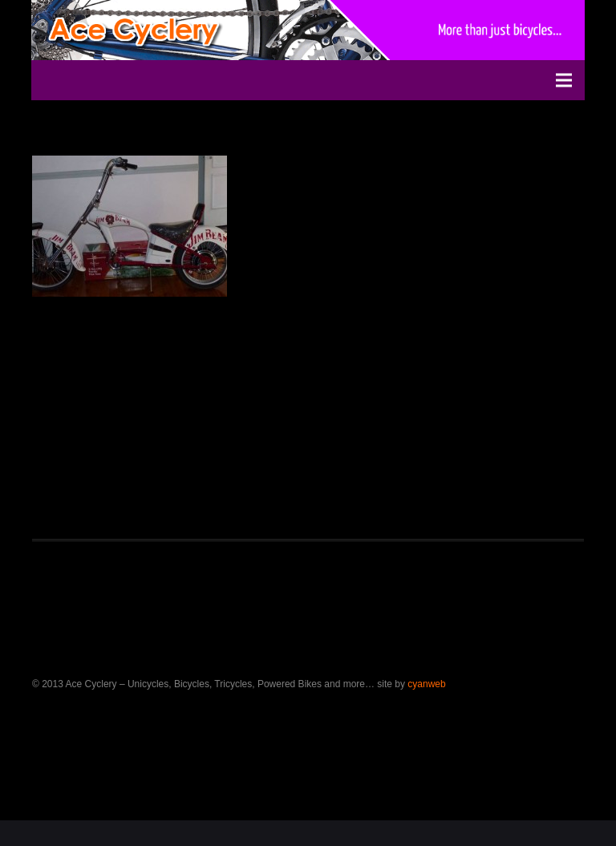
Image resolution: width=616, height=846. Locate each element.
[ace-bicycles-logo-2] (138, 30)
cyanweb (426, 684)
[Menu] (564, 80)
